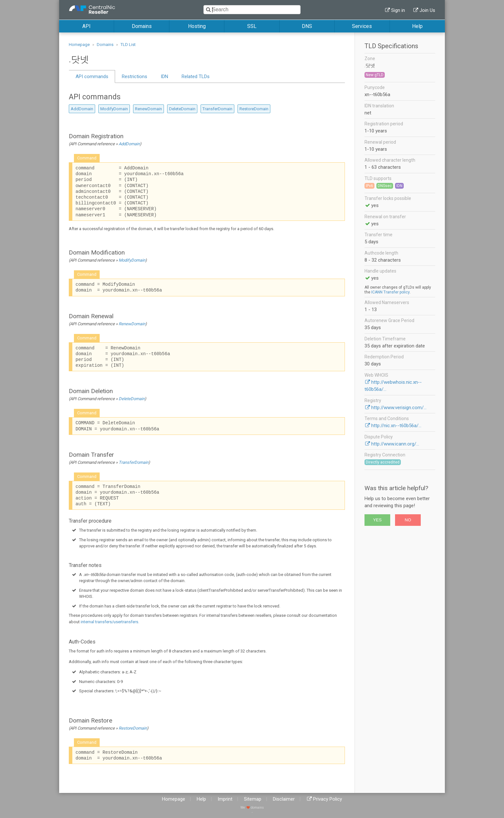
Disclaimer (284, 799)
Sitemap (253, 799)
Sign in (398, 10)
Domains (142, 26)
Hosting (197, 26)
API (86, 26)
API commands (92, 76)
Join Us (427, 10)
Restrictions (135, 76)
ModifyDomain (114, 109)
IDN (164, 76)
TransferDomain (217, 109)
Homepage (79, 45)
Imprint (225, 799)
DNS (307, 26)
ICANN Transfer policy (391, 292)
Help (417, 26)
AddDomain (82, 109)
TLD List (128, 45)
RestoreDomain (254, 109)
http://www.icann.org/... (395, 444)
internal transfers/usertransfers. (110, 622)
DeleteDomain (182, 109)
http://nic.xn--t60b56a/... (396, 426)
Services (362, 26)
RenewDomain (148, 109)
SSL (252, 26)
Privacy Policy (328, 799)
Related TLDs (196, 76)
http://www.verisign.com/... (399, 408)
